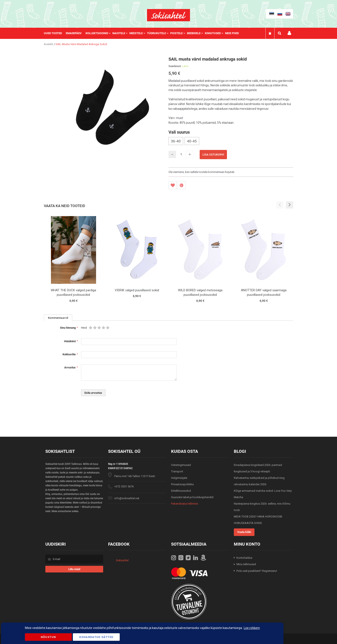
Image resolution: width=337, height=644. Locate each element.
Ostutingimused (181, 465)
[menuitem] (55, 33)
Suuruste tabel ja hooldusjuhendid (192, 497)
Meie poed (232, 33)
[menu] (143, 33)
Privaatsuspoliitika (182, 484)
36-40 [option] (176, 141)
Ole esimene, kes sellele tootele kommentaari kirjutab (201, 172)
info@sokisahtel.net (127, 498)
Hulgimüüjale (179, 478)
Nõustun (48, 637)
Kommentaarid (58, 318)
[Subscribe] (74, 569)
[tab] (58, 318)
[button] (290, 205)
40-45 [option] (192, 141)
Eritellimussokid (181, 491)
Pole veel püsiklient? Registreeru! (257, 571)
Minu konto (289, 33)
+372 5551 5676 (124, 486)
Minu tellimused (246, 564)
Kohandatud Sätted (96, 637)
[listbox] (231, 142)
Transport (177, 471)
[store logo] (168, 15)
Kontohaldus (244, 558)
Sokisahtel (122, 560)
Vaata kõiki (244, 532)
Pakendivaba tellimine (185, 504)
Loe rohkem (252, 628)
